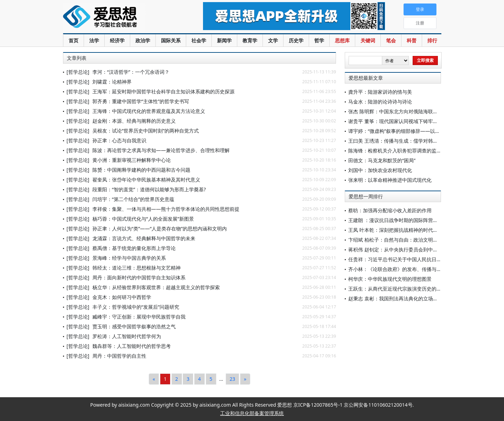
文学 (273, 40)
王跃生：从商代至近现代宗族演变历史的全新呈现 (402, 289)
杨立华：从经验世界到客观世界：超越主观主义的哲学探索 (156, 287)
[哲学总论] (78, 72)
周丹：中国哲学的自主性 (119, 356)
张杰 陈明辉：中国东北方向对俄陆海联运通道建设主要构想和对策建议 (425, 111)
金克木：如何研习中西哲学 (122, 297)
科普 (412, 40)
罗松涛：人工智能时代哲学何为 (127, 336)
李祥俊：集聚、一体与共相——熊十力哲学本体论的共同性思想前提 (166, 209)
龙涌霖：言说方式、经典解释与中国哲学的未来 (144, 238)
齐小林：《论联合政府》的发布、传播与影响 (397, 269)
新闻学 (224, 40)
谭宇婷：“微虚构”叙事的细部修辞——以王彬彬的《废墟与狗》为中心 (423, 131)
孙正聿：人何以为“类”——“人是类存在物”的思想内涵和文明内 (160, 229)
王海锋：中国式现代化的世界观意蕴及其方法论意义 (149, 111)
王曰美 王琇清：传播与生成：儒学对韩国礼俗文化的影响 (410, 141)
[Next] (245, 379)
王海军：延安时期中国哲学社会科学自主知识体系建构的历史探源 (163, 91)
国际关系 (171, 40)
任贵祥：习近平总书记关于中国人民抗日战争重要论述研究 (412, 259)
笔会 (391, 40)
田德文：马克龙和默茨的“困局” (382, 160)
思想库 (342, 40)
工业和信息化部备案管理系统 (252, 413)
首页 (73, 40)
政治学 (143, 40)
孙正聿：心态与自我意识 (119, 140)
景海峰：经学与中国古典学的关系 (129, 258)
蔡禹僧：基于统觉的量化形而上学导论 (134, 248)
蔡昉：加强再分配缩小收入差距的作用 (390, 210)
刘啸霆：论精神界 (112, 82)
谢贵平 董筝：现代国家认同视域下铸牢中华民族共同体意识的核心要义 (425, 121)
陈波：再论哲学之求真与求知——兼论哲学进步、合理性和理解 (161, 150)
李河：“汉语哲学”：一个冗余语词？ (131, 72)
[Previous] (154, 379)
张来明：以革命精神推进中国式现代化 (390, 180)
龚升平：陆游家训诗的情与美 (380, 92)
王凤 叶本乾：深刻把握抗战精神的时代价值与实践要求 (408, 230)
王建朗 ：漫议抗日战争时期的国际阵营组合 (395, 220)
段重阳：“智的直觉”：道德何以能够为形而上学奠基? (149, 189)
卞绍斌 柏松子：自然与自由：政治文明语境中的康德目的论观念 (418, 240)
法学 (94, 40)
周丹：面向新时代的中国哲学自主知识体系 (139, 277)
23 (232, 379)
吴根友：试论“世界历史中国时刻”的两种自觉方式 (146, 131)
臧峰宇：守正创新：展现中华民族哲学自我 (139, 317)
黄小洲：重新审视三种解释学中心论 (132, 160)
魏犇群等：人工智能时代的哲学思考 (132, 346)
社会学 (199, 40)
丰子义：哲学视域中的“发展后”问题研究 (136, 307)
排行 (432, 40)
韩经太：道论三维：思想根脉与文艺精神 (136, 268)
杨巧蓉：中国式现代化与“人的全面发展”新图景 (143, 219)
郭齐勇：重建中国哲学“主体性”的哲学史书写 (141, 101)
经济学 (117, 40)
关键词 (368, 40)
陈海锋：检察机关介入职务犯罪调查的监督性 (397, 151)
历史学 (296, 40)
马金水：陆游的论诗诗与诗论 (380, 102)
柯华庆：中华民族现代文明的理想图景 (390, 279)
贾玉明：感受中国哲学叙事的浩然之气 (134, 326)
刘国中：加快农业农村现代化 (380, 170)
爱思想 (119, 17)
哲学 (319, 40)
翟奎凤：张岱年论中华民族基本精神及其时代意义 (146, 180)
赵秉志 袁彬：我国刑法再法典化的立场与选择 (398, 298)
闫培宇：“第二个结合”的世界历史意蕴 (133, 199)
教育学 (250, 40)
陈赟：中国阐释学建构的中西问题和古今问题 (141, 170)
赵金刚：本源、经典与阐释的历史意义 (134, 121)
